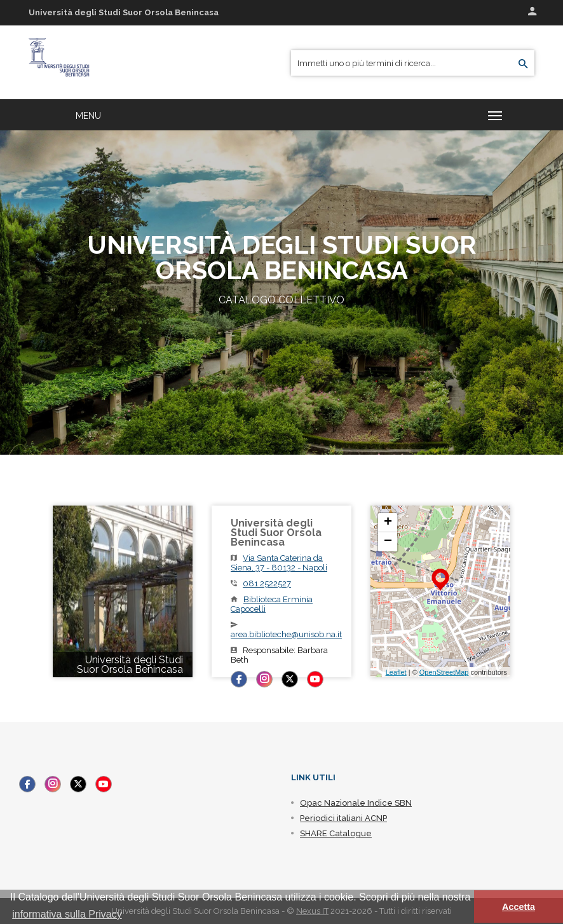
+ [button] (388, 523)
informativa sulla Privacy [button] (67, 914)
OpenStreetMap (444, 672)
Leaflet (396, 672)
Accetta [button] (519, 907)
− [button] (388, 542)
